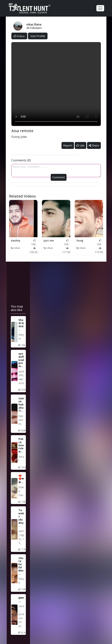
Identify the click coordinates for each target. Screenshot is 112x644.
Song (80, 240)
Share (94, 145)
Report (68, 145)
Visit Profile (38, 36)
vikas (17, 248)
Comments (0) (21, 160)
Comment (59, 177)
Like (81, 145)
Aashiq (15, 240)
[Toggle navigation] (100, 8)
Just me (49, 240)
